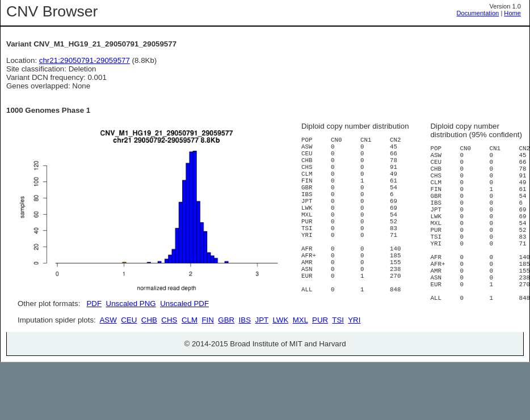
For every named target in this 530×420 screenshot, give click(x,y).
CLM (190, 361)
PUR (320, 361)
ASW (108, 361)
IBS (245, 361)
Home (512, 13)
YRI (354, 361)
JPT (262, 361)
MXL (300, 361)
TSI (338, 361)
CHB (149, 361)
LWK (280, 361)
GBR (226, 361)
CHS (169, 361)
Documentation (478, 13)
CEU (129, 361)
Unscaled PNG (131, 304)
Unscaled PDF (184, 304)
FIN (207, 361)
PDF (94, 304)
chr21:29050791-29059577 (85, 60)
